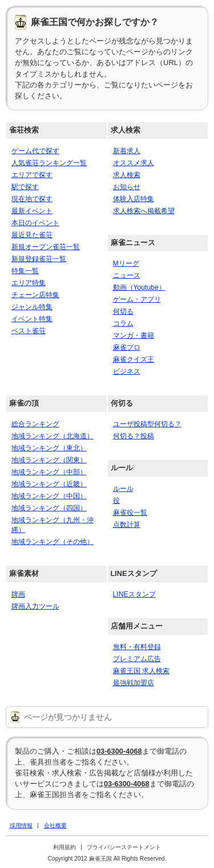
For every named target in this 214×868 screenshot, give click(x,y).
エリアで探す (32, 175)
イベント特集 (32, 319)
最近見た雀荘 (32, 235)
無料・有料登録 (137, 647)
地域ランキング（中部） (49, 472)
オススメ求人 (134, 163)
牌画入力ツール (35, 606)
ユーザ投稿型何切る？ (147, 424)
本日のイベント (35, 223)
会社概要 (55, 825)
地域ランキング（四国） (49, 508)
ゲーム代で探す (35, 151)
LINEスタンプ (134, 573)
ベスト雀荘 (29, 331)
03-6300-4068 (119, 751)
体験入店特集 (134, 199)
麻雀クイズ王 (134, 359)
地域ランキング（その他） (53, 542)
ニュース (127, 275)
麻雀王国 (100, 859)
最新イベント (32, 211)
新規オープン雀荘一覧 (46, 247)
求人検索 (126, 130)
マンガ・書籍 (134, 335)
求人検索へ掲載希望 (144, 211)
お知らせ (127, 187)
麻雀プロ (127, 347)
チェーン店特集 (35, 295)
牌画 (18, 594)
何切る (123, 311)
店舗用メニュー (137, 626)
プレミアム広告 (137, 659)
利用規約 (64, 847)
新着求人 (127, 151)
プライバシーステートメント (124, 847)
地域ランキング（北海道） (53, 436)
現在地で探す (32, 199)
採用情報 (21, 825)
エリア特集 (29, 283)
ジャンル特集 (32, 307)
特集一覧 (25, 271)
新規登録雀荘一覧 (39, 259)
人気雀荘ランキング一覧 (49, 163)
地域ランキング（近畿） (49, 484)
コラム (123, 323)
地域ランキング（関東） (49, 460)
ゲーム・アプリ (137, 299)
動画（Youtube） (139, 287)
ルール (122, 468)
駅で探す (25, 187)
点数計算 (127, 525)
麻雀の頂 (24, 403)
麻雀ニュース (133, 243)
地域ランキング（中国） (49, 496)
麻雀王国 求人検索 (141, 671)
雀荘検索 (24, 130)
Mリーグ (126, 263)
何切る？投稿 (134, 436)
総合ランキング (35, 424)
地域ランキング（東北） (49, 448)
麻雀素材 (24, 573)
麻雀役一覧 (130, 513)
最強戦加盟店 (134, 683)
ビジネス (127, 371)
